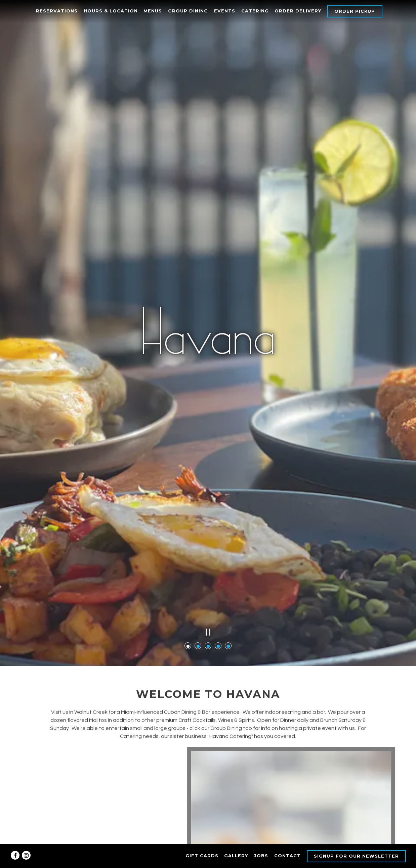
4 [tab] (218, 586)
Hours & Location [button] (111, 11)
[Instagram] (26, 855)
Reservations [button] (57, 11)
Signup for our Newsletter (356, 856)
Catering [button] (255, 11)
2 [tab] (198, 586)
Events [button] (225, 11)
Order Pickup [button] (355, 11)
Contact (287, 856)
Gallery (236, 856)
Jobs (261, 856)
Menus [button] (153, 11)
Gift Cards (202, 856)
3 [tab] (208, 586)
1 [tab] (188, 586)
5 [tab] (228, 586)
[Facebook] (15, 855)
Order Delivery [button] (298, 11)
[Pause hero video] (208, 572)
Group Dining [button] (188, 11)
